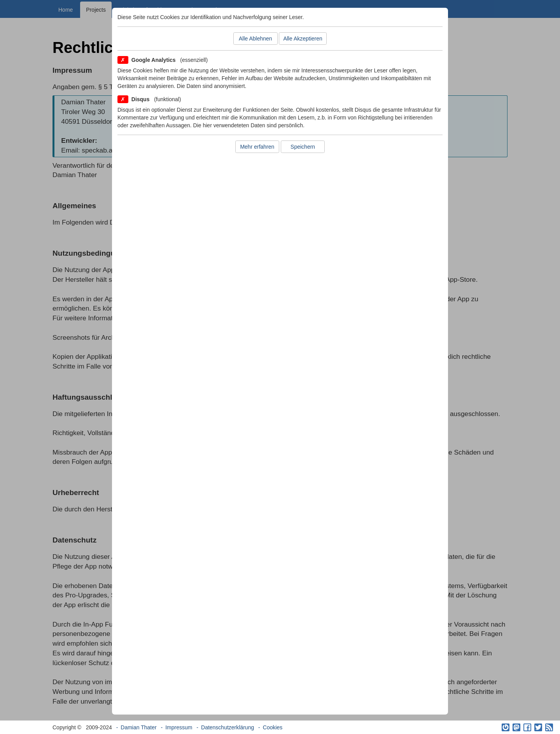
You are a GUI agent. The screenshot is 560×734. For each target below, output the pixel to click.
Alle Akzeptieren (303, 39)
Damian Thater (138, 727)
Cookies (273, 727)
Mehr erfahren (257, 147)
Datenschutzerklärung (227, 727)
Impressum (179, 727)
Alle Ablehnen (255, 39)
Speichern (303, 147)
